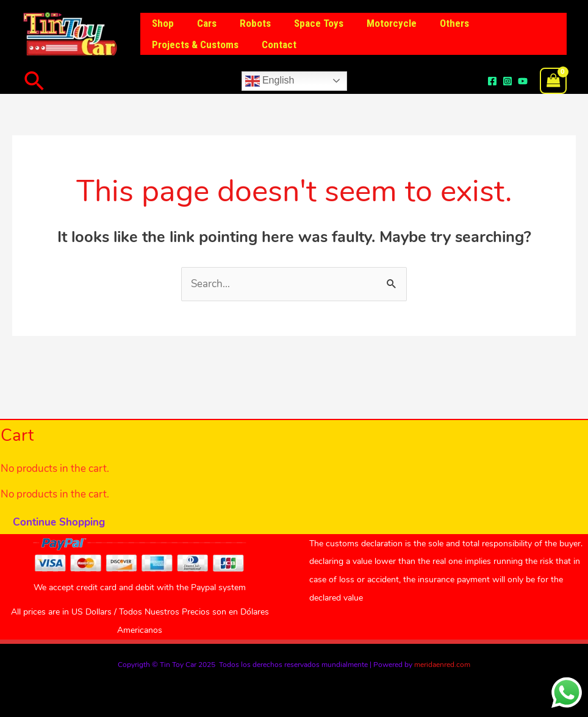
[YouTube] (523, 81)
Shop (162, 23)
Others (441, 23)
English (270, 81)
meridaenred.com (442, 665)
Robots (249, 23)
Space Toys (310, 23)
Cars (203, 23)
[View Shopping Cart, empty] (553, 81)
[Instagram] (507, 81)
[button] (34, 81)
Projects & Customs (194, 45)
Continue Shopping (59, 522)
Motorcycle (381, 23)
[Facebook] (492, 81)
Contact (275, 45)
